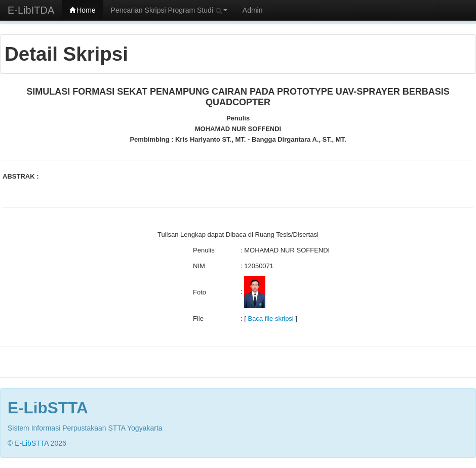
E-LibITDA (31, 10)
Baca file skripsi (270, 318)
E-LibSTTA (32, 443)
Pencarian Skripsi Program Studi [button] (169, 10)
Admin (253, 10)
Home (82, 10)
